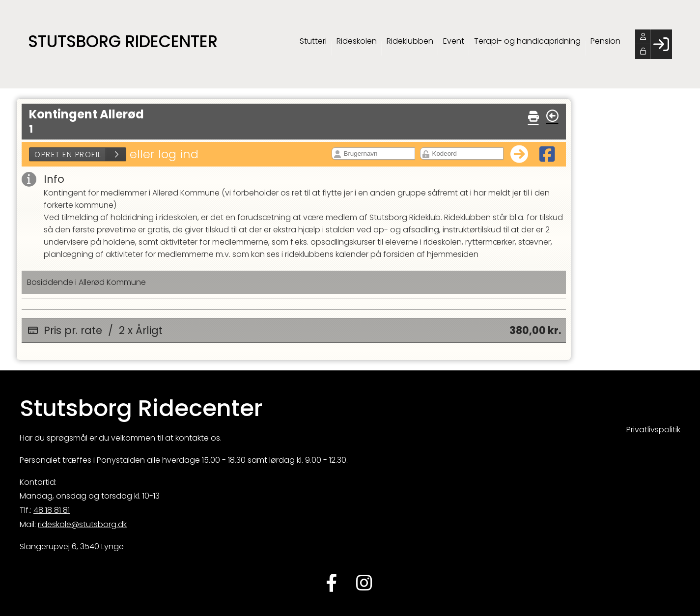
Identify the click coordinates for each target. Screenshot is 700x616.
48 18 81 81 (52, 510)
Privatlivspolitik (653, 430)
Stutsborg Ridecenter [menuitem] (123, 42)
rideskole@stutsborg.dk (82, 524)
